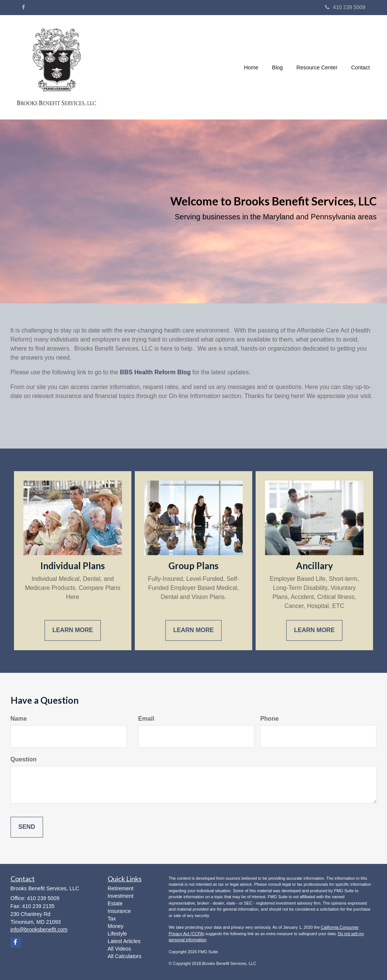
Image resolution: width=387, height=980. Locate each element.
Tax (112, 919)
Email (146, 719)
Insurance (119, 911)
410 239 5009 (345, 7)
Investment (120, 896)
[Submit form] (27, 827)
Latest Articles (124, 941)
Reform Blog (172, 372)
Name (19, 719)
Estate (115, 903)
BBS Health (136, 372)
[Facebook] (23, 7)
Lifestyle (117, 934)
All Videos (119, 949)
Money (116, 926)
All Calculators (124, 956)
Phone (269, 719)
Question (24, 759)
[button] (277, 67)
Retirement (120, 888)
